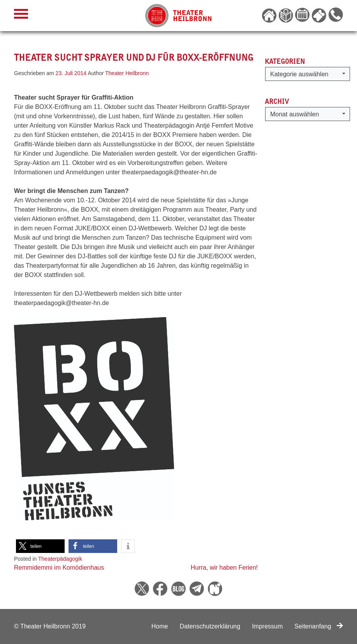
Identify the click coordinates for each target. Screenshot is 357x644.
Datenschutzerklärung (210, 626)
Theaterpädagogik (60, 559)
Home (160, 626)
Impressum (267, 626)
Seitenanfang (319, 626)
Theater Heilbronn (127, 73)
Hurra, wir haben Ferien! (224, 568)
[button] (40, 546)
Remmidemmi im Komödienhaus (59, 568)
